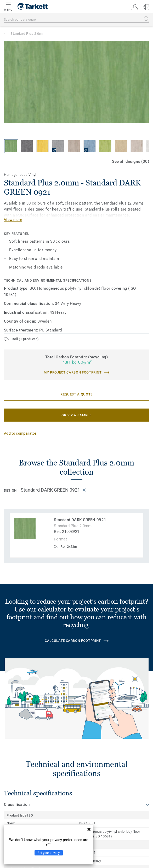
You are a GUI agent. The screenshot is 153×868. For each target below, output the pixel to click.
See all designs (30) (131, 161)
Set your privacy (49, 853)
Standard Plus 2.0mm (28, 34)
